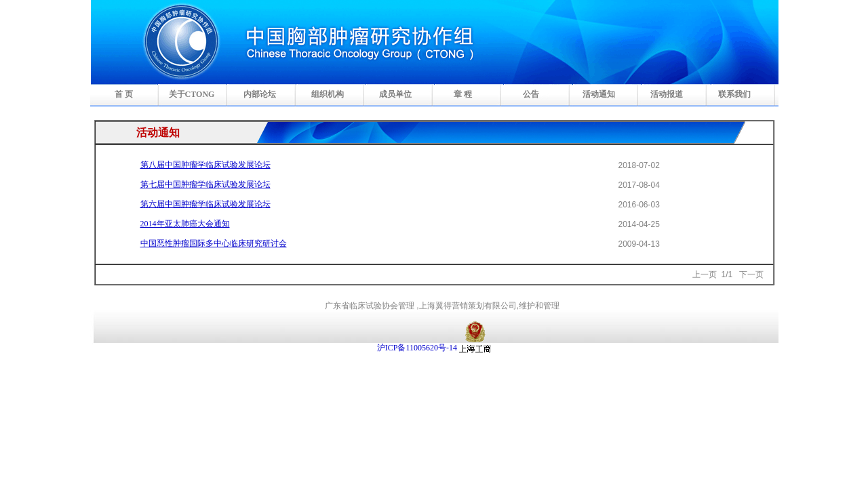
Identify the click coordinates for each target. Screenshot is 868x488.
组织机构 (328, 94)
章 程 (463, 94)
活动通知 (599, 94)
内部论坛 (260, 94)
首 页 (124, 94)
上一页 (705, 274)
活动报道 (667, 94)
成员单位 (395, 94)
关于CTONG (192, 94)
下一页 (751, 274)
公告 (531, 94)
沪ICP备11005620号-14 (417, 348)
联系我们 (734, 94)
